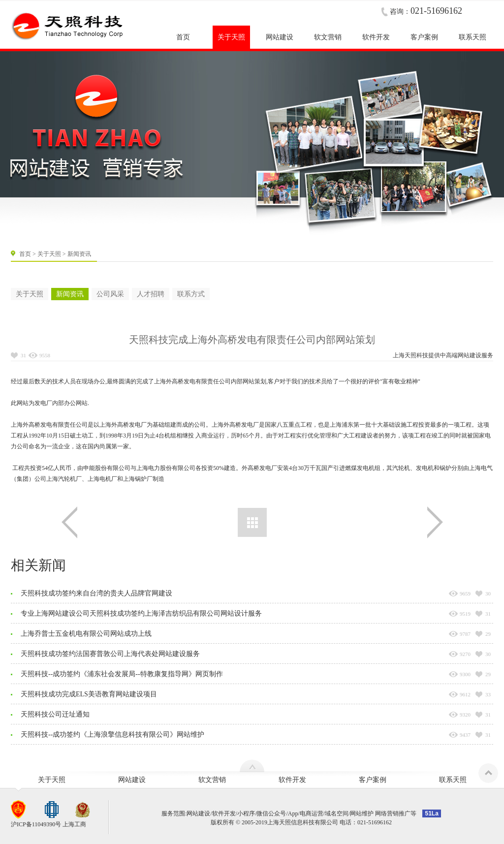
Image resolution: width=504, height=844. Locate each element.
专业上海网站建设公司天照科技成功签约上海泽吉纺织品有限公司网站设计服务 (141, 613)
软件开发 (292, 780)
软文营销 (212, 780)
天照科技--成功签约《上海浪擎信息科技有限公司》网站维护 (112, 735)
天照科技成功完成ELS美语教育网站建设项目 (89, 694)
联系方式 (191, 294)
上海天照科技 (410, 355)
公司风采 (110, 294)
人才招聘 (151, 294)
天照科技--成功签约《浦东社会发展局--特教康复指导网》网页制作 (122, 674)
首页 (25, 254)
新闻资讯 (70, 294)
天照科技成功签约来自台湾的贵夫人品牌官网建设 (96, 593)
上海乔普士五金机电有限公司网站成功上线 (86, 634)
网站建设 (470, 355)
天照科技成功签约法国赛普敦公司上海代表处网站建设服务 (110, 654)
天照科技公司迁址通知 (55, 714)
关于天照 (49, 254)
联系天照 (453, 780)
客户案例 (373, 780)
